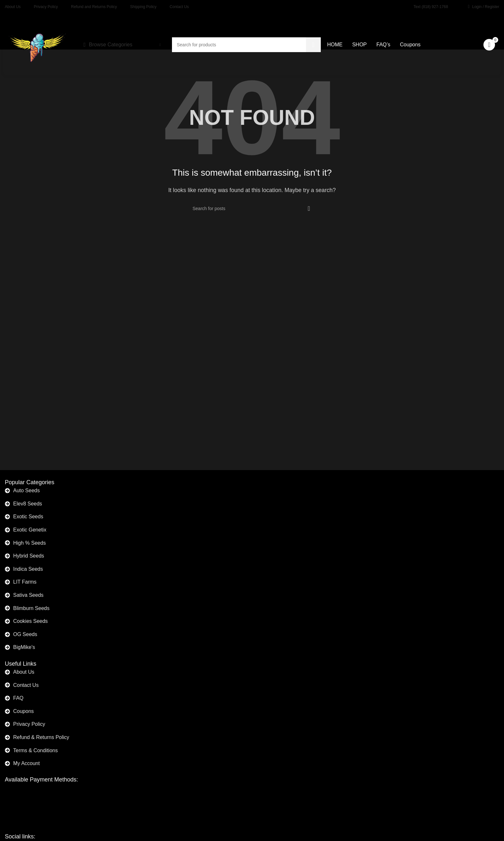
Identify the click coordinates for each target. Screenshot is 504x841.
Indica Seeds (28, 569)
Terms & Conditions (36, 750)
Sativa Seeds (28, 595)
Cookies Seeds (31, 621)
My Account (27, 763)
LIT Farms (25, 582)
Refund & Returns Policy (41, 737)
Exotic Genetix (30, 530)
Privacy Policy (29, 724)
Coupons (23, 711)
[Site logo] (37, 44)
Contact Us (26, 685)
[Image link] (40, 800)
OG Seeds (25, 634)
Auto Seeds (27, 490)
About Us (24, 672)
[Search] (252, 208)
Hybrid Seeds (29, 556)
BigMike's (24, 647)
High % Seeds (29, 543)
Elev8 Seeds (28, 504)
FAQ (18, 698)
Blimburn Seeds (31, 608)
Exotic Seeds (28, 517)
